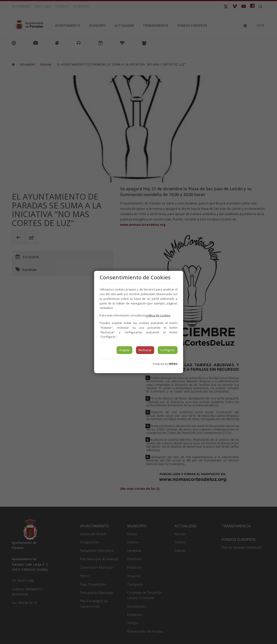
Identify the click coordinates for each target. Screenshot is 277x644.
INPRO (173, 364)
